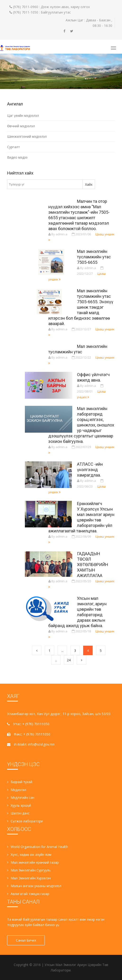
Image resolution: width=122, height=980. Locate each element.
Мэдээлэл (17, 790)
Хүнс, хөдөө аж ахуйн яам (29, 855)
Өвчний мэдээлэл (21, 126)
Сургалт (14, 147)
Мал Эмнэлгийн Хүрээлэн (29, 878)
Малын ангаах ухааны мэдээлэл (34, 886)
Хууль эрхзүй (19, 805)
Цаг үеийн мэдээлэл (23, 116)
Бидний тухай (20, 782)
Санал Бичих (26, 940)
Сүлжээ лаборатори (25, 821)
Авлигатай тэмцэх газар (28, 894)
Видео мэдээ (17, 157)
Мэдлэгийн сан (21, 798)
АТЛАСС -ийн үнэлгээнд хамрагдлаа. (90, 470)
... (62, 651)
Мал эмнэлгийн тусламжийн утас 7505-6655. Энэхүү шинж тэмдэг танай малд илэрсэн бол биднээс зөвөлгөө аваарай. (81, 307)
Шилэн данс (18, 813)
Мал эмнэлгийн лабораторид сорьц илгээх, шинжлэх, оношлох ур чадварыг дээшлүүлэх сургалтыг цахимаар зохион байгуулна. (81, 425)
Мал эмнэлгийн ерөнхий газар (33, 862)
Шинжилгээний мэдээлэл (27, 136)
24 (69, 660)
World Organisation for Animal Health (38, 847)
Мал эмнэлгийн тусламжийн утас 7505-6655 (94, 257)
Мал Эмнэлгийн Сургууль (29, 870)
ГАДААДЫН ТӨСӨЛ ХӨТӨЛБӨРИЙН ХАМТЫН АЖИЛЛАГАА (93, 565)
